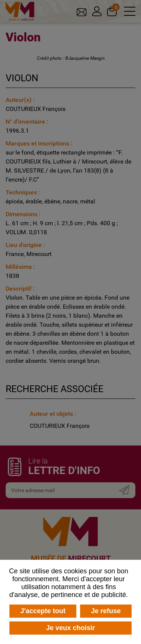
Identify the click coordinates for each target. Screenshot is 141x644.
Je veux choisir (70, 628)
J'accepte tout (43, 611)
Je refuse (106, 611)
